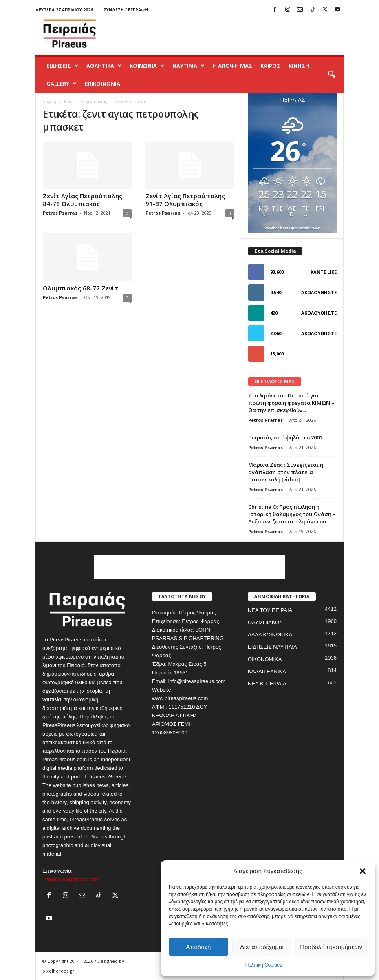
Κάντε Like (324, 272)
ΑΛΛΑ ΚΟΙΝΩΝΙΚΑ (270, 635)
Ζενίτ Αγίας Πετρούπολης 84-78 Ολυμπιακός (83, 200)
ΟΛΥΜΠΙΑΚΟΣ (265, 622)
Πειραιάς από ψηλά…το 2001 (285, 437)
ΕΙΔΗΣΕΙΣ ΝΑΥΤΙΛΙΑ (272, 647)
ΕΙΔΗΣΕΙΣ (62, 66)
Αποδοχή (198, 947)
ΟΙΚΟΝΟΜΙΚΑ (265, 659)
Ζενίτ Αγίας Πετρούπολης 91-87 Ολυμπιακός (185, 200)
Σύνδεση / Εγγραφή (126, 10)
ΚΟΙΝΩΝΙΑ (147, 66)
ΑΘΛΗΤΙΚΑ (104, 66)
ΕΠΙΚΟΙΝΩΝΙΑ (102, 84)
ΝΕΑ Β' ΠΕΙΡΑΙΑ (267, 684)
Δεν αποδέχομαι (262, 947)
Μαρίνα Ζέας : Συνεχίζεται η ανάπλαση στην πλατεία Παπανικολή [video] (286, 472)
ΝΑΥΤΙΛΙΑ (188, 66)
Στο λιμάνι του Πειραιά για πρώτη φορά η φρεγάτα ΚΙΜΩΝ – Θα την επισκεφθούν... (291, 403)
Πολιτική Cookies (264, 965)
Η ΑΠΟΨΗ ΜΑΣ (232, 66)
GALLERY (62, 84)
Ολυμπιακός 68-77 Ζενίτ (80, 288)
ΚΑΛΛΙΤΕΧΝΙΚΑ (267, 671)
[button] (363, 871)
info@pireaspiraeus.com (71, 879)
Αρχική (50, 102)
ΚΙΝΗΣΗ (299, 66)
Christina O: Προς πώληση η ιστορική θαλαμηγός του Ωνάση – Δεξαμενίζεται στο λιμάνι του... (292, 514)
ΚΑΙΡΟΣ (270, 66)
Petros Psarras (60, 213)
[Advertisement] (240, 33)
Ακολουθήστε (319, 292)
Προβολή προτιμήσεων (331, 947)
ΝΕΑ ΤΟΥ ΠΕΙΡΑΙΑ (270, 610)
